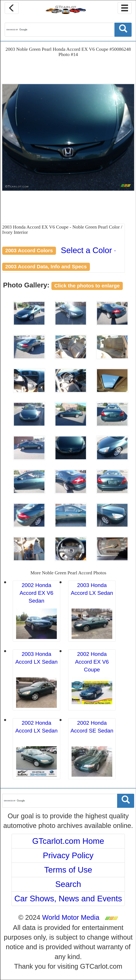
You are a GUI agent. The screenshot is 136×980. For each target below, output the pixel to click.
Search (68, 884)
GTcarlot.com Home (68, 841)
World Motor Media (71, 917)
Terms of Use (68, 870)
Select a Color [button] (88, 250)
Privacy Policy (68, 855)
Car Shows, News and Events (68, 899)
